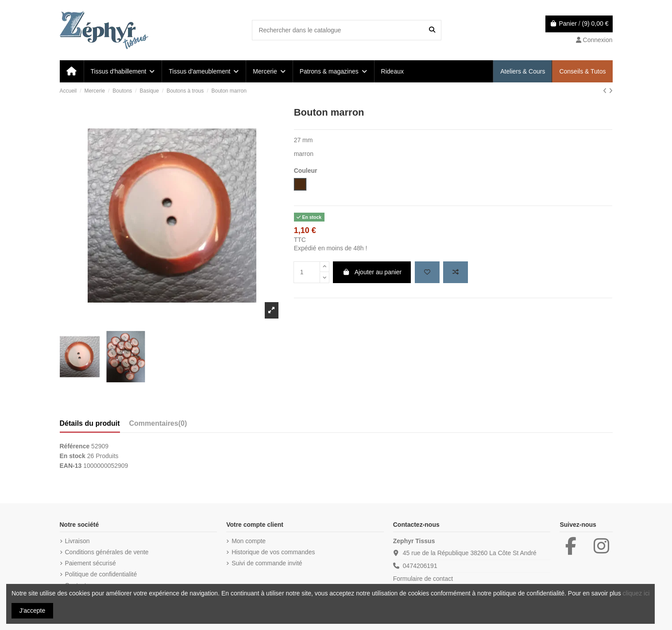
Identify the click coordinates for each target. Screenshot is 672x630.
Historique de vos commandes (273, 552)
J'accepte (33, 611)
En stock (73, 456)
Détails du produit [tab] (90, 423)
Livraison (77, 541)
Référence (75, 446)
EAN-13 (71, 466)
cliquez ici (636, 593)
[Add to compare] (456, 272)
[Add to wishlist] (427, 272)
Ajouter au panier (372, 272)
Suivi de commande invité (267, 563)
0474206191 (420, 566)
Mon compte (249, 541)
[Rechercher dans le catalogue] (432, 30)
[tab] (158, 425)
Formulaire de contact (423, 579)
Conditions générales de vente (107, 552)
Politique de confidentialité (101, 574)
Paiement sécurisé (91, 563)
